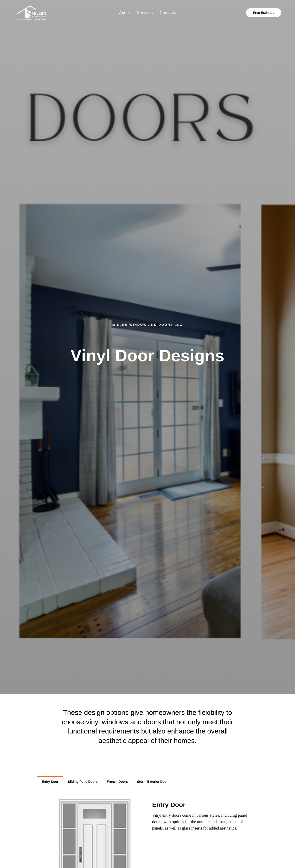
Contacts (168, 13)
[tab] (50, 782)
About (124, 13)
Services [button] (145, 13)
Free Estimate (264, 13)
